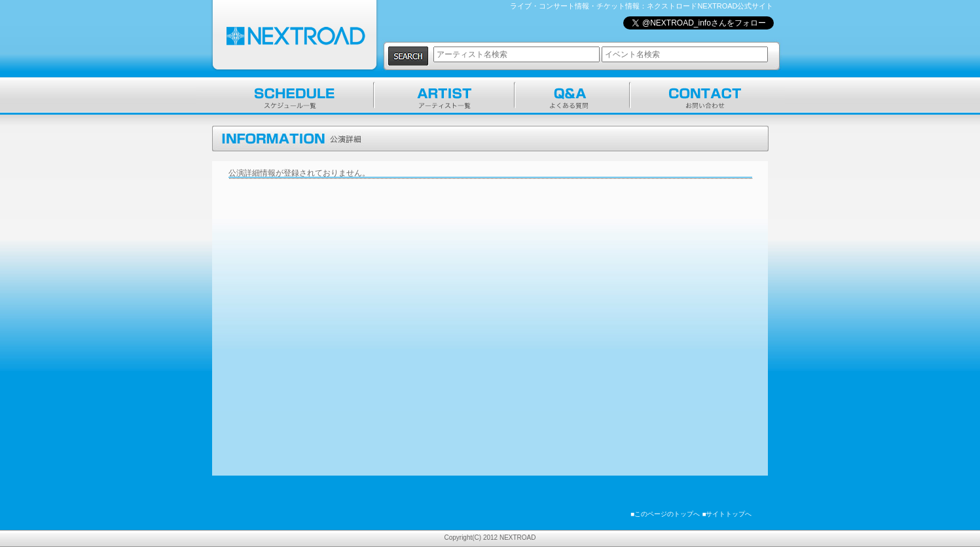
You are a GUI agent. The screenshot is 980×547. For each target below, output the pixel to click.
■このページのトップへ (665, 514)
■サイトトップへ (727, 514)
